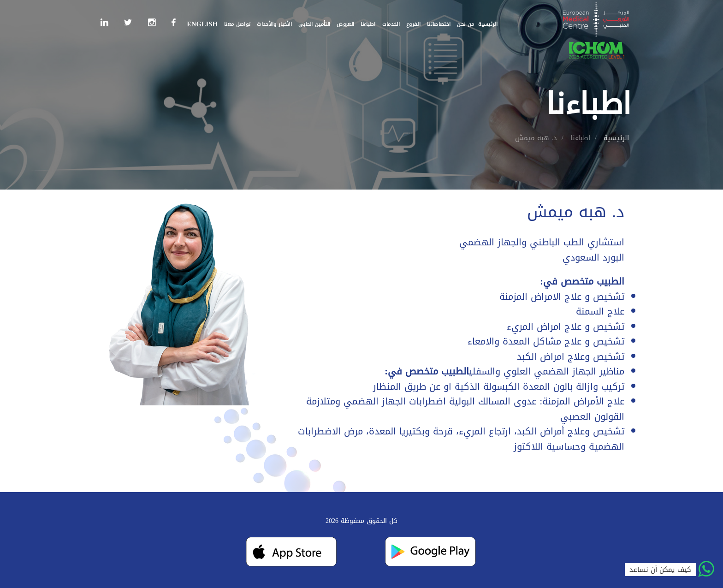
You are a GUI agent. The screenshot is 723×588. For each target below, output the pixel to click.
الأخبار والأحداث (274, 24)
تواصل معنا (237, 24)
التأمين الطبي (314, 24)
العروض (345, 24)
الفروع (413, 24)
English (202, 24)
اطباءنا (368, 24)
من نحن (465, 24)
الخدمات (391, 24)
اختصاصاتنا (439, 24)
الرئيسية (488, 24)
